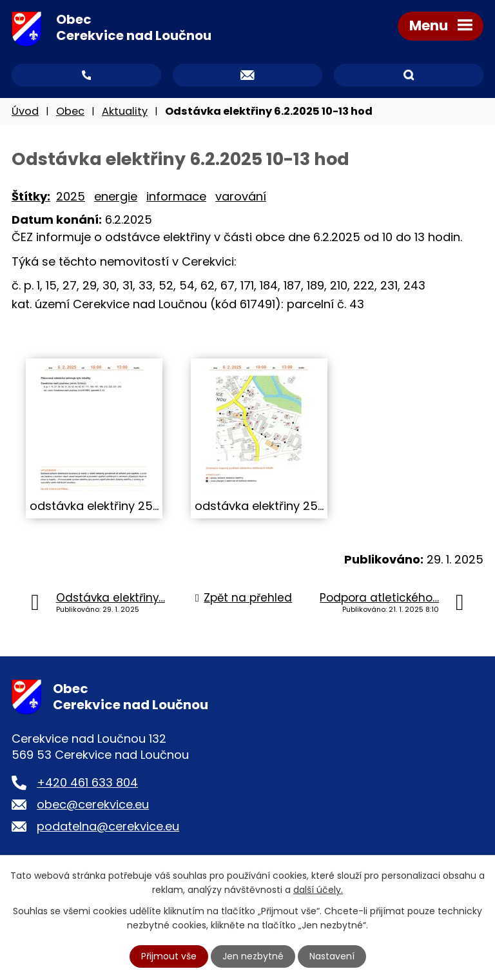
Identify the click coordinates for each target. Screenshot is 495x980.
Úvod (25, 111)
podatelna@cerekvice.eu (108, 826)
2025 (71, 196)
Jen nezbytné (253, 956)
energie (116, 196)
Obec (70, 111)
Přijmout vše (169, 956)
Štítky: (31, 196)
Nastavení (332, 956)
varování (241, 196)
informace (176, 196)
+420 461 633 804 (87, 782)
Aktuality (125, 111)
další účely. (318, 890)
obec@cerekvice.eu (93, 804)
